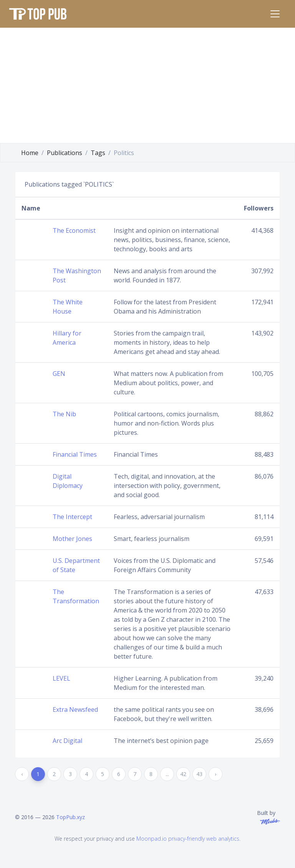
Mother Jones (72, 539)
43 (199, 774)
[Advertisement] (147, 85)
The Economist (74, 230)
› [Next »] (215, 774)
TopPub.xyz (70, 817)
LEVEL (61, 678)
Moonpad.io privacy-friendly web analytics (188, 839)
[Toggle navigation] (275, 14)
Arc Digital (67, 741)
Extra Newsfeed (75, 709)
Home (30, 153)
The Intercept (72, 517)
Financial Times (75, 454)
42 (183, 774)
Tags (98, 153)
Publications (65, 153)
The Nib (64, 414)
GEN (59, 374)
